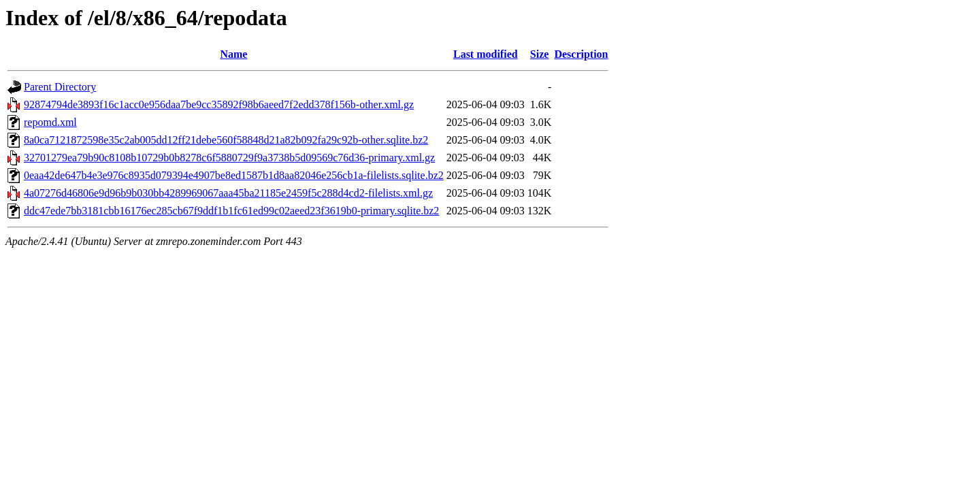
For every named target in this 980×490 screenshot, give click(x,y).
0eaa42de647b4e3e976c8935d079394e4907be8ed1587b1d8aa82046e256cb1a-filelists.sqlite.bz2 (234, 175)
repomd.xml (50, 122)
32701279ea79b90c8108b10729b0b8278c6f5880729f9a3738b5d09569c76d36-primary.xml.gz (229, 158)
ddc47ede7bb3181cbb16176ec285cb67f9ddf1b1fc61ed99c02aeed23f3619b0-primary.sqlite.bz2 (231, 211)
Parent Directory (60, 87)
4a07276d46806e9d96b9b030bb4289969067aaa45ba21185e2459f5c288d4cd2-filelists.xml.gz (228, 193)
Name (233, 54)
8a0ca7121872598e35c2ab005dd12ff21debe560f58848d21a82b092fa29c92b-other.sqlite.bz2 (226, 140)
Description (581, 54)
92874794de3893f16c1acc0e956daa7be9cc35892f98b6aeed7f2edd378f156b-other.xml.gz (219, 104)
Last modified (486, 54)
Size (540, 54)
